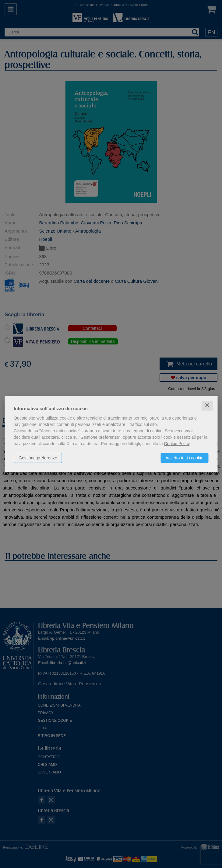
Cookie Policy (177, 444)
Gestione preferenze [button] (38, 458)
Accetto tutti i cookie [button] (184, 458)
